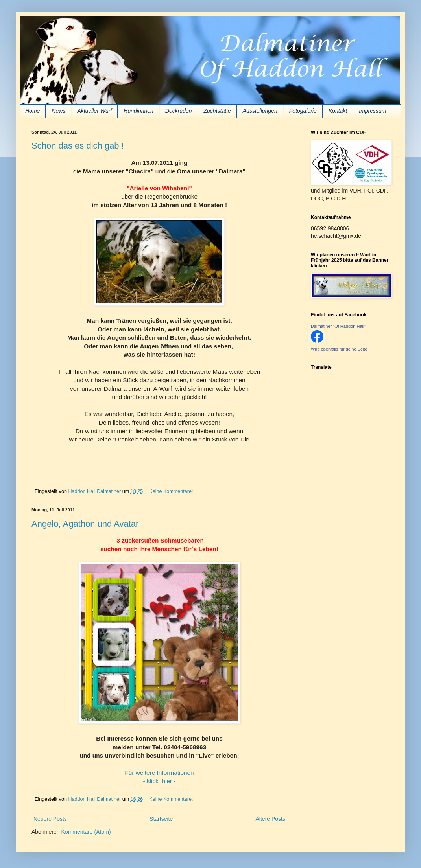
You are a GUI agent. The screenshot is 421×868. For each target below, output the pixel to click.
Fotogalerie (303, 111)
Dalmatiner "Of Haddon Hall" (338, 326)
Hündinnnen (138, 111)
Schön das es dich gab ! (78, 146)
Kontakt (338, 111)
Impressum (372, 111)
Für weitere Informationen (159, 773)
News (58, 111)
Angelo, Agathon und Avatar (85, 524)
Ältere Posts (271, 819)
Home (32, 111)
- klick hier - (160, 781)
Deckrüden (179, 111)
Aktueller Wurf (94, 111)
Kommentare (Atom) (86, 832)
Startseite (161, 819)
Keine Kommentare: (172, 491)
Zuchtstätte (217, 111)
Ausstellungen (260, 111)
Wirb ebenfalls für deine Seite (339, 349)
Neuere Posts (50, 819)
